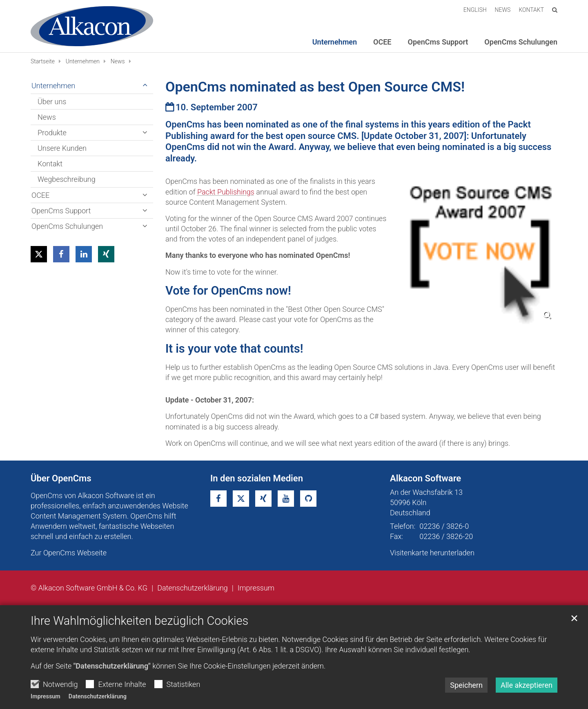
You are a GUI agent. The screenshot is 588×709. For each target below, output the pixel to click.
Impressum (46, 697)
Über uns (52, 102)
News (118, 61)
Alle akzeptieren (527, 685)
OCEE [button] (382, 42)
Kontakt (50, 164)
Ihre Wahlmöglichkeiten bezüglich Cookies (139, 621)
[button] (39, 254)
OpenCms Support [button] (438, 42)
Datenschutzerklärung (98, 697)
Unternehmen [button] (335, 42)
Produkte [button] (52, 133)
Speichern (466, 685)
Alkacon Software (425, 478)
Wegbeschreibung (67, 179)
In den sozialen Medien (257, 478)
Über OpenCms (61, 478)
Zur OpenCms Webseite (69, 553)
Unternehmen (83, 61)
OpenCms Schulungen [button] (521, 42)
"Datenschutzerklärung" (112, 666)
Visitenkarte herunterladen (432, 553)
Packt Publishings (226, 192)
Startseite (43, 61)
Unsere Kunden (62, 148)
